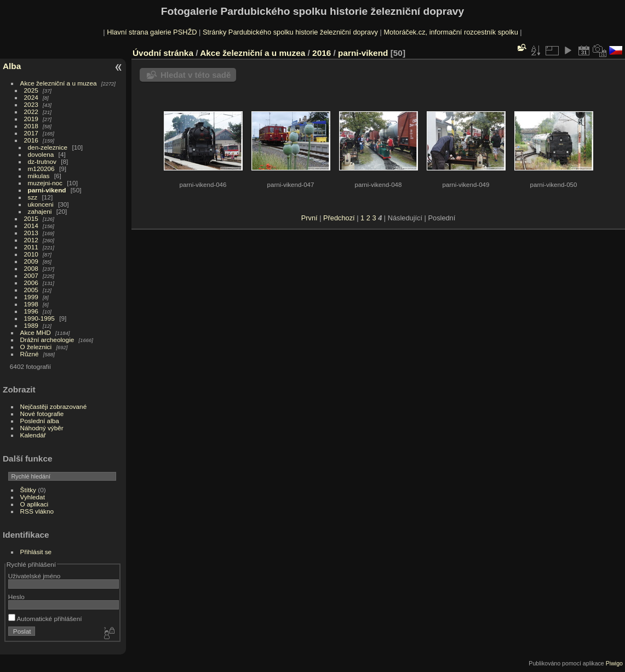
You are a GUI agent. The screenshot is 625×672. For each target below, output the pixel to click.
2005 (31, 290)
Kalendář (33, 435)
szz (33, 197)
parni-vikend (47, 190)
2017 (31, 133)
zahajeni (40, 211)
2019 (31, 119)
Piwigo (614, 663)
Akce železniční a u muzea (59, 83)
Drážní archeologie (47, 340)
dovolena (41, 154)
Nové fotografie (42, 414)
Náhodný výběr (42, 428)
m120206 (41, 169)
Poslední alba (40, 421)
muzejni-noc (45, 183)
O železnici (36, 347)
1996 (31, 311)
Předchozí (339, 218)
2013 (31, 233)
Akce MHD (36, 332)
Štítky (28, 490)
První (309, 218)
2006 (31, 283)
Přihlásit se (36, 552)
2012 (31, 240)
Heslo (16, 597)
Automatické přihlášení (45, 619)
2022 (31, 112)
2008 (31, 268)
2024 (31, 97)
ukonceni (41, 204)
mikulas (39, 176)
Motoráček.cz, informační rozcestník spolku (451, 32)
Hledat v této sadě (196, 75)
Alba (12, 66)
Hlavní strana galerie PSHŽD (152, 32)
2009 (31, 261)
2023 (31, 104)
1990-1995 (39, 318)
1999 (31, 297)
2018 (31, 126)
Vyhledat (33, 497)
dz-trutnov (42, 161)
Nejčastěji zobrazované (54, 406)
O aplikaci (35, 504)
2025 (31, 90)
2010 (31, 254)
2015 (31, 218)
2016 (31, 140)
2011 (31, 247)
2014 (31, 226)
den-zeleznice (48, 147)
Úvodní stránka (163, 53)
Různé (30, 354)
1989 (31, 325)
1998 (31, 304)
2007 (31, 275)
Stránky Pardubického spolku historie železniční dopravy (290, 32)
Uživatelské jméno (34, 576)
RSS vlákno (37, 511)
